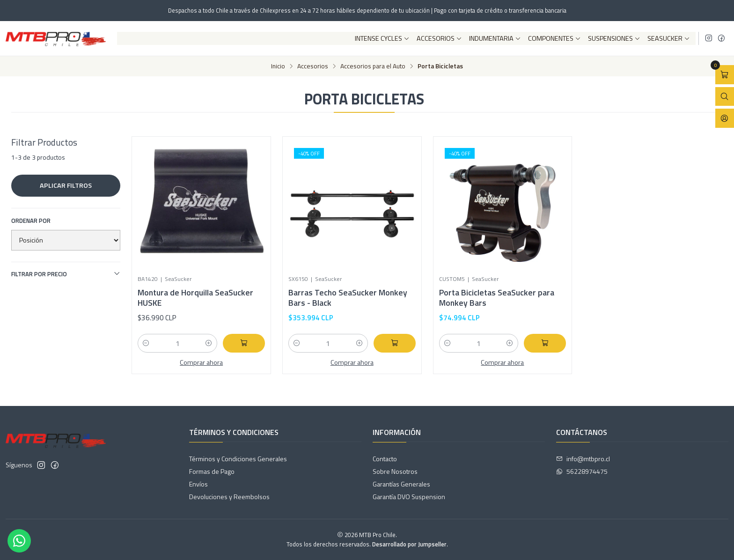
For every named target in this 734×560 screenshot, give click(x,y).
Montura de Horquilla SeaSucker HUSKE (195, 298)
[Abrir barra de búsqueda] (725, 97)
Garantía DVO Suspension (409, 497)
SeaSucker (669, 38)
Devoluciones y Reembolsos (229, 497)
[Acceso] (725, 118)
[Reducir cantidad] (146, 343)
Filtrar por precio (66, 274)
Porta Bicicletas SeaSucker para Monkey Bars (497, 298)
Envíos (198, 484)
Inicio (278, 66)
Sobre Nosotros (395, 471)
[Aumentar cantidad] (209, 343)
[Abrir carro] (725, 75)
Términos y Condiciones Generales (238, 459)
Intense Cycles (382, 38)
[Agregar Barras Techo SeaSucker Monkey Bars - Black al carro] (395, 343)
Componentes (554, 38)
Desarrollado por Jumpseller (409, 544)
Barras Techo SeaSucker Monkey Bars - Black (348, 298)
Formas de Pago (212, 471)
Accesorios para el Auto (373, 66)
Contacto (385, 459)
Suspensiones (614, 38)
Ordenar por (31, 221)
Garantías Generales (401, 484)
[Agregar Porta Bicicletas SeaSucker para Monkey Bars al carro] (545, 343)
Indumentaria (495, 38)
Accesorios (439, 38)
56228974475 (582, 471)
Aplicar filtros (66, 185)
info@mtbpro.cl (583, 459)
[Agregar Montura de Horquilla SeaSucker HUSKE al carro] (244, 343)
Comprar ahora (201, 362)
